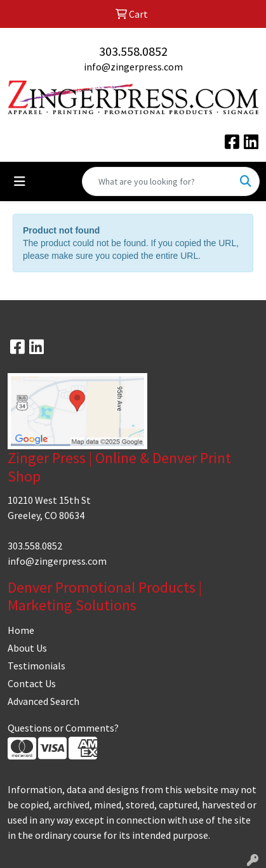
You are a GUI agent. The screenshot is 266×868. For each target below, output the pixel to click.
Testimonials (37, 666)
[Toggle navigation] (20, 181)
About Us (27, 648)
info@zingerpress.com (133, 67)
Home (21, 630)
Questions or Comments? (63, 728)
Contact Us (32, 683)
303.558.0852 (133, 51)
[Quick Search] (157, 181)
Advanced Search (43, 701)
